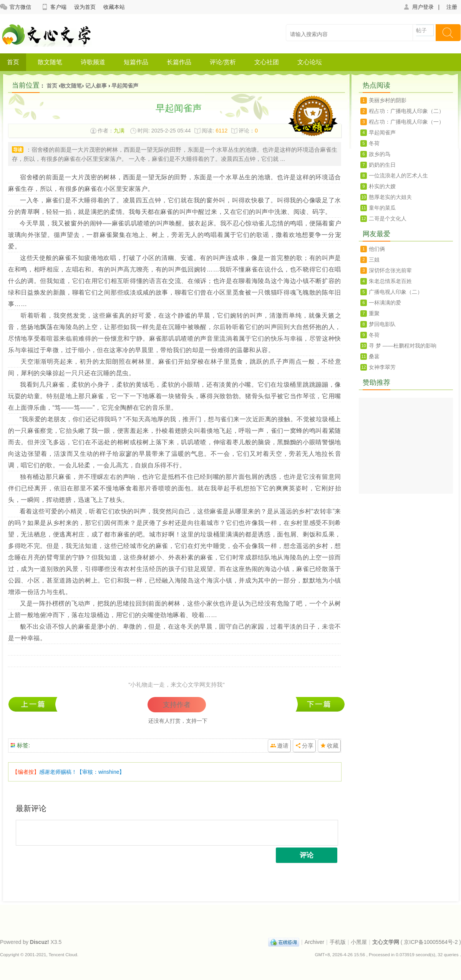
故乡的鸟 (380, 154)
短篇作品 (136, 62)
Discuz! (40, 942)
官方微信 (16, 7)
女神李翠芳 (382, 367)
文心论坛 (310, 62)
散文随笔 (50, 62)
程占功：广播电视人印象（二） (406, 111)
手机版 (338, 942)
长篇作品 (179, 62)
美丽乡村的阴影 (388, 100)
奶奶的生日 (382, 165)
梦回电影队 (382, 324)
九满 (119, 131)
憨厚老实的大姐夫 (390, 197)
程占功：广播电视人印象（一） (320, 704)
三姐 (374, 260)
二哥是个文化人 (388, 219)
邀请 (283, 746)
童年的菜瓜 (382, 208)
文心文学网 (386, 942)
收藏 (333, 746)
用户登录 (418, 7)
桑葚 (374, 356)
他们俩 (377, 249)
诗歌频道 (93, 62)
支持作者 (177, 705)
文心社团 (267, 62)
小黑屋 (359, 942)
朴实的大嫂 (382, 186)
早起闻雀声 (125, 86)
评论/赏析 (223, 62)
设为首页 (85, 7)
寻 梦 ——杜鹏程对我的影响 (403, 346)
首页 (13, 62)
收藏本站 (114, 7)
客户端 (54, 7)
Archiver (314, 942)
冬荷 (35, 704)
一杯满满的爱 (385, 303)
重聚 (374, 313)
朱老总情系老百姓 (390, 281)
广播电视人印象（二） (396, 292)
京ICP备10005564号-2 (431, 942)
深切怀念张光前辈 (390, 270)
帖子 (421, 30)
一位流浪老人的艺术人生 (398, 175)
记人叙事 (96, 86)
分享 (308, 746)
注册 (452, 7)
